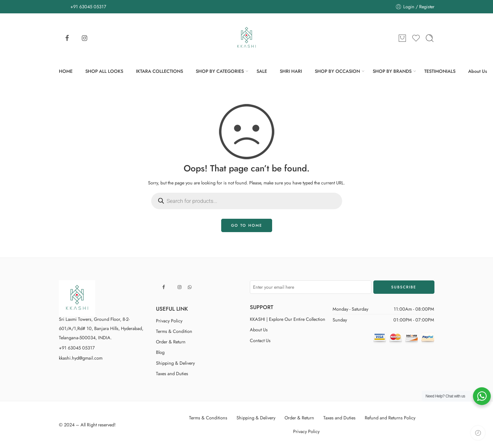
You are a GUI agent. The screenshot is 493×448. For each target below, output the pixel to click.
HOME (66, 71)
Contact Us (260, 340)
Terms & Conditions (208, 418)
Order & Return (171, 342)
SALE (262, 71)
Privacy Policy (169, 321)
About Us (478, 71)
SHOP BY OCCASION (337, 71)
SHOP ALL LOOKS (104, 71)
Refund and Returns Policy (390, 418)
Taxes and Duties (172, 373)
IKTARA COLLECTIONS (159, 71)
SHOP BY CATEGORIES (220, 71)
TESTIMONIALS (440, 71)
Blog (160, 352)
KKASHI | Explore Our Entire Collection (288, 319)
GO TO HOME (247, 225)
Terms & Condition (174, 331)
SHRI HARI (291, 71)
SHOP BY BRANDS (392, 71)
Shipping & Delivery (175, 363)
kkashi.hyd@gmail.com (81, 358)
